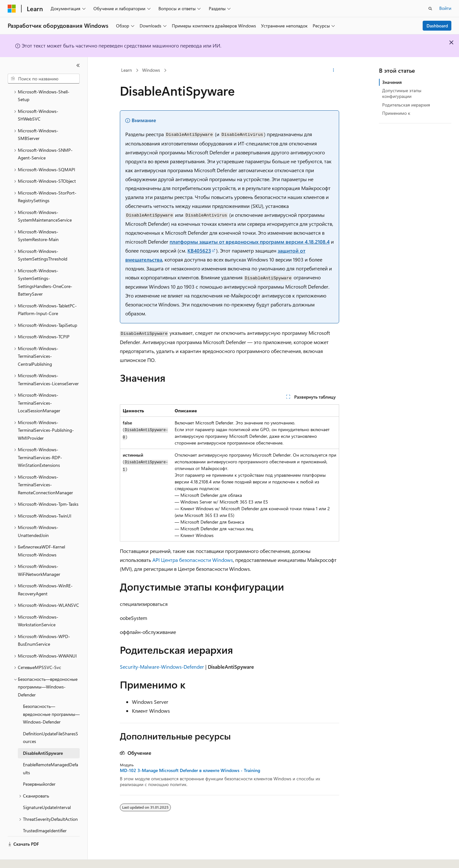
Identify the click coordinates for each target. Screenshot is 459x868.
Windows (151, 70)
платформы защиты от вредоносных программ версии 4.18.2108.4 (250, 242)
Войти (445, 8)
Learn (127, 70)
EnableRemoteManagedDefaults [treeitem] (51, 754)
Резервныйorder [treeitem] (39, 769)
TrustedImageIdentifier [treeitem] (45, 816)
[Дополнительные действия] (334, 70)
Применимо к (396, 113)
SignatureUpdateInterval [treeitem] (47, 792)
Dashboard (437, 26)
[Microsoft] (12, 9)
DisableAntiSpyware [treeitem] (43, 738)
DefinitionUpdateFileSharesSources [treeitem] (51, 723)
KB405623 (199, 250)
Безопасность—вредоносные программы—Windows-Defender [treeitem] (51, 699)
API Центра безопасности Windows (193, 560)
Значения (392, 82)
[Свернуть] (78, 65)
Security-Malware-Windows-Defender (162, 667)
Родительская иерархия (406, 105)
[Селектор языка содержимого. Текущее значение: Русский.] (22, 857)
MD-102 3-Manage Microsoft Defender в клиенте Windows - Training (190, 770)
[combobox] (44, 79)
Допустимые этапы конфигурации (402, 93)
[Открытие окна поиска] (430, 9)
